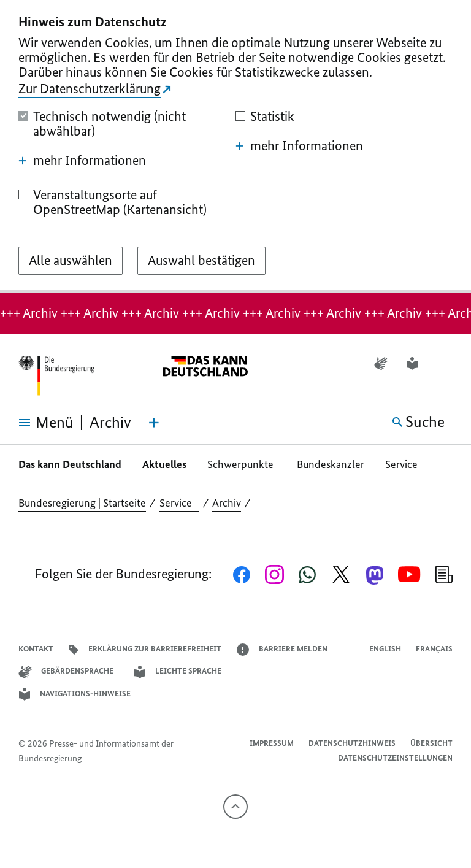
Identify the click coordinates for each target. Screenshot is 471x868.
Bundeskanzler (331, 464)
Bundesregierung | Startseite (82, 503)
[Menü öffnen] (37, 423)
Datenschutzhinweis (352, 743)
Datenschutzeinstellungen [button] (395, 758)
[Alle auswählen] (71, 261)
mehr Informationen (82, 161)
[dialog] (235, 147)
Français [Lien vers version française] (434, 649)
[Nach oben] (235, 807)
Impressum (272, 743)
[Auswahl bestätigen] (201, 261)
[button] (445, 363)
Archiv (227, 503)
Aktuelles (164, 464)
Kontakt (36, 649)
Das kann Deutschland (70, 464)
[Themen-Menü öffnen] (154, 423)
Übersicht (431, 743)
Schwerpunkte (242, 464)
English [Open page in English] (385, 649)
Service (405, 464)
